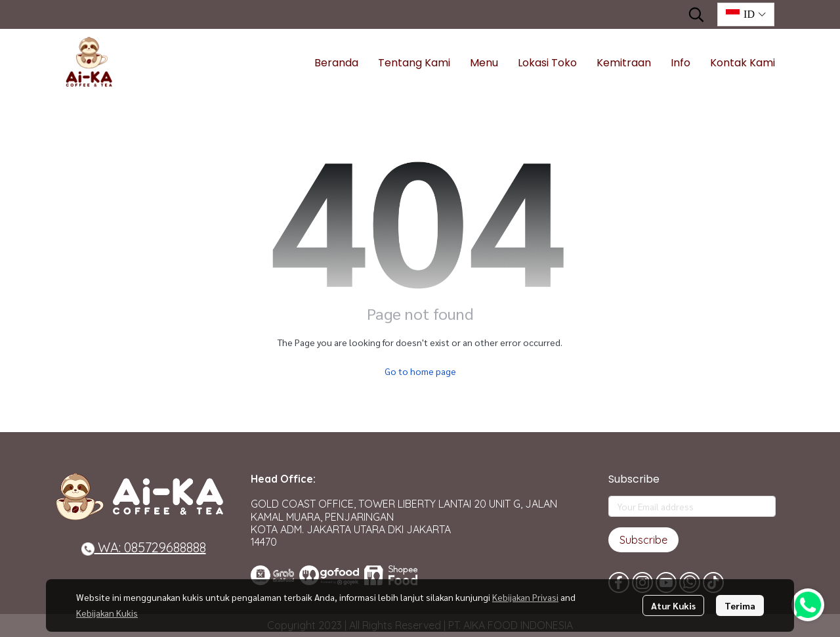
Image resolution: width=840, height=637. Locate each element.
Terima (740, 605)
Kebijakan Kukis (107, 613)
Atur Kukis (673, 605)
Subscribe (643, 540)
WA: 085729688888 (144, 547)
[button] (696, 14)
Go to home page (420, 371)
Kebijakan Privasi (525, 597)
